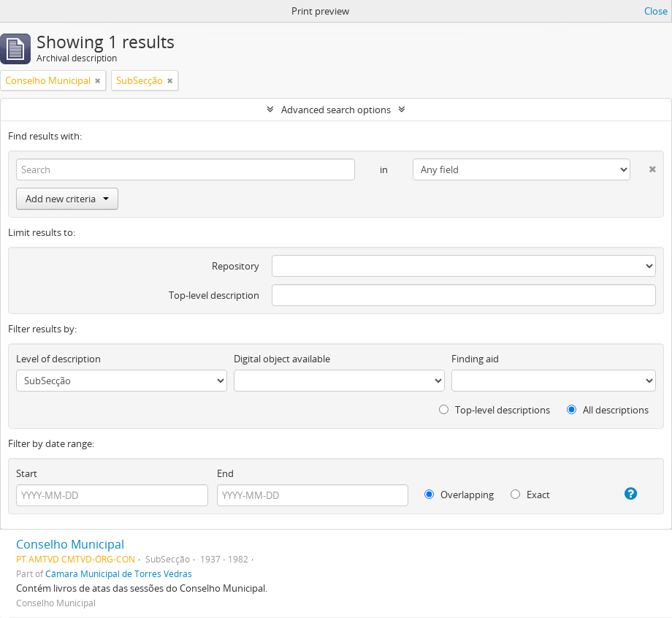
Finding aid (475, 359)
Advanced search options (336, 110)
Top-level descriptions (495, 410)
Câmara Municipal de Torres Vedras (119, 573)
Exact (530, 495)
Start (27, 473)
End (225, 473)
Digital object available (282, 359)
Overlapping (459, 495)
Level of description (58, 359)
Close (656, 11)
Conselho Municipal (70, 544)
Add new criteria (67, 199)
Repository (236, 266)
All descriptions (608, 410)
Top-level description (214, 295)
